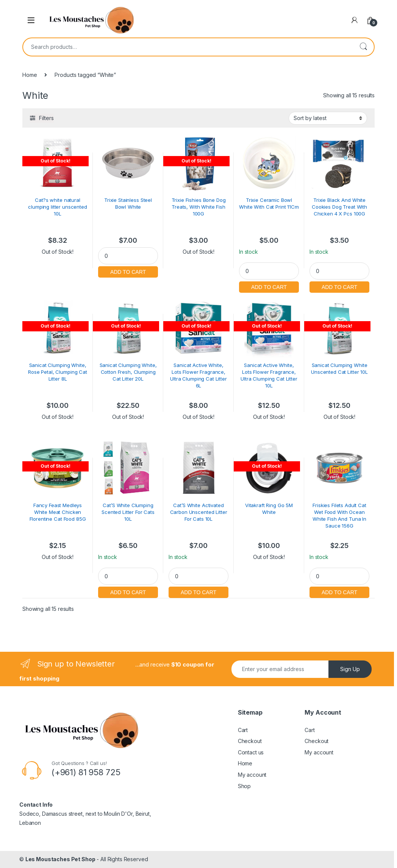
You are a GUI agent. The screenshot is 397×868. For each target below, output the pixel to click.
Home (30, 75)
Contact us (251, 752)
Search (363, 47)
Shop (244, 786)
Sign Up (350, 669)
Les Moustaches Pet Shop (60, 859)
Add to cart (128, 271)
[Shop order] (328, 118)
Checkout (250, 741)
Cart (243, 730)
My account (252, 775)
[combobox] (188, 47)
